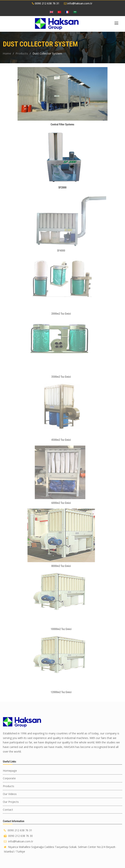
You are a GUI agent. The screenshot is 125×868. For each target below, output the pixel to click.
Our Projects (11, 802)
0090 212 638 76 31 (46, 3)
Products (22, 53)
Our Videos (10, 794)
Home (7, 53)
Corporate (9, 778)
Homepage (10, 771)
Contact (8, 810)
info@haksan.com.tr (78, 3)
